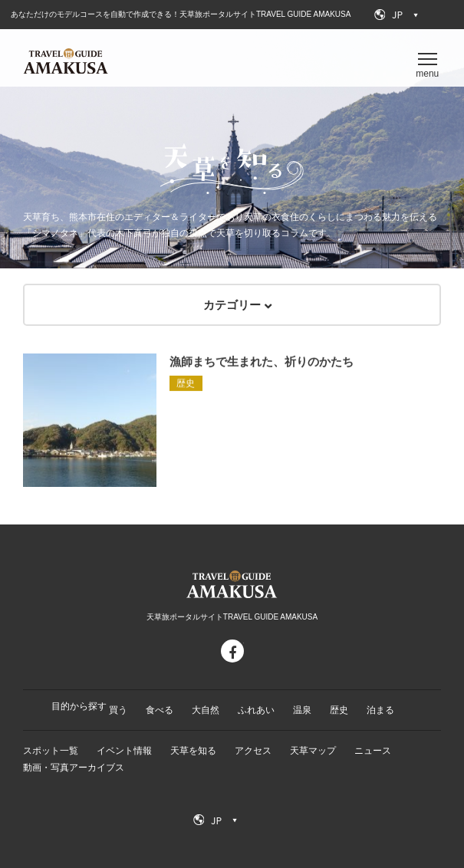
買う (118, 710)
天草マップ (313, 751)
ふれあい (256, 710)
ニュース (373, 751)
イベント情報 (124, 751)
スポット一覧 (51, 751)
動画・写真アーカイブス (74, 768)
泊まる (380, 710)
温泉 (302, 710)
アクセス (253, 751)
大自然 (206, 710)
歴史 (339, 710)
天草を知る (193, 751)
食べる (160, 710)
